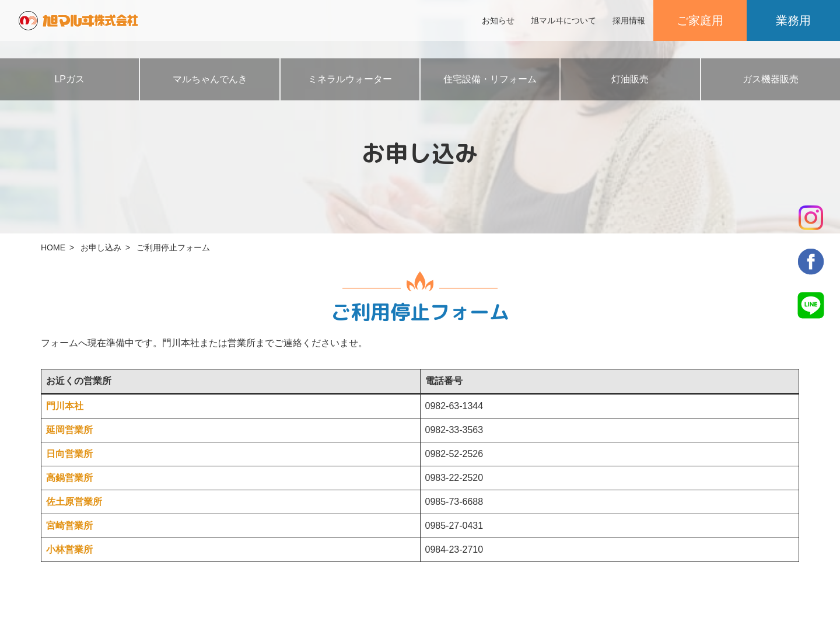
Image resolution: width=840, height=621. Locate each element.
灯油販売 (630, 79)
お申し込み (101, 247)
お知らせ (498, 20)
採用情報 (629, 20)
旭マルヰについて (563, 20)
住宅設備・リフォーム (490, 79)
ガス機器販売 (771, 79)
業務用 (793, 20)
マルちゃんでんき (210, 79)
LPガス (69, 79)
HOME (53, 247)
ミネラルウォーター (350, 79)
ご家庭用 (700, 20)
